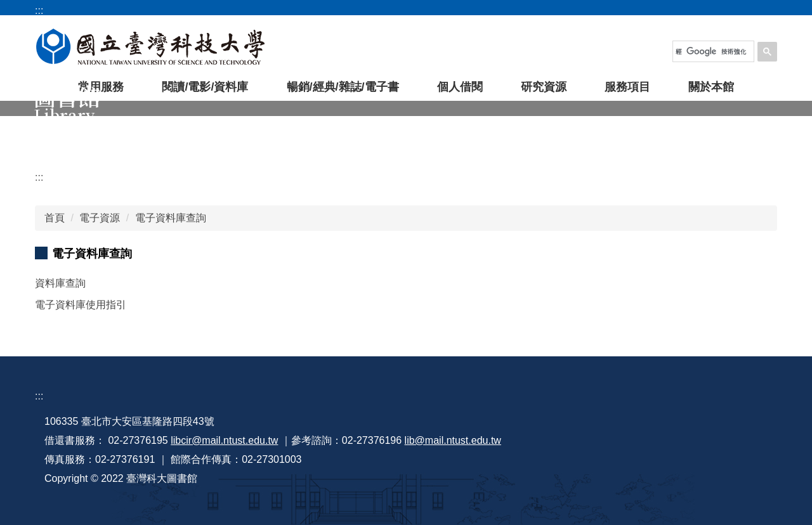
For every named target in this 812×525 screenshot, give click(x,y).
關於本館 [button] (711, 87)
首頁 (55, 218)
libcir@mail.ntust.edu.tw (224, 440)
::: (39, 177)
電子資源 (100, 218)
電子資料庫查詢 (171, 218)
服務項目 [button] (627, 87)
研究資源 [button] (544, 87)
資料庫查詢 (60, 283)
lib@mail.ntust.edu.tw (453, 440)
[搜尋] (711, 51)
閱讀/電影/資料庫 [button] (205, 87)
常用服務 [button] (101, 87)
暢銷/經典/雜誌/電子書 (343, 87)
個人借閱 (460, 87)
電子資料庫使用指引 (81, 305)
